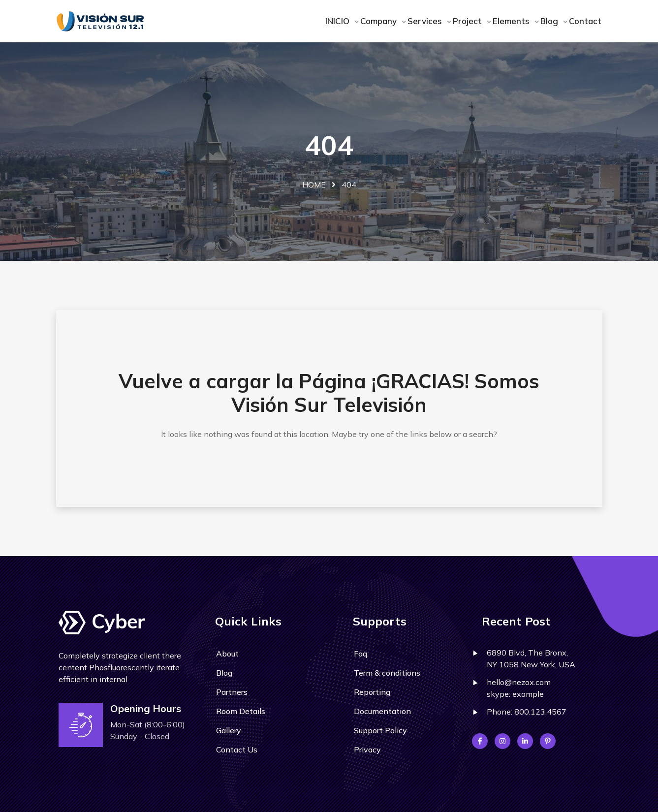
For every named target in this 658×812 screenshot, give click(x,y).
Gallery (229, 730)
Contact (585, 21)
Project (469, 21)
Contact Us (237, 750)
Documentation (382, 711)
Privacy (367, 750)
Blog (550, 21)
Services (426, 21)
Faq (360, 654)
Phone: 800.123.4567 (527, 712)
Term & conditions (387, 673)
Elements (512, 21)
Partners (232, 692)
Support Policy (380, 730)
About (227, 654)
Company (380, 21)
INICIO (339, 21)
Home (314, 185)
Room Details (241, 711)
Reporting (372, 692)
